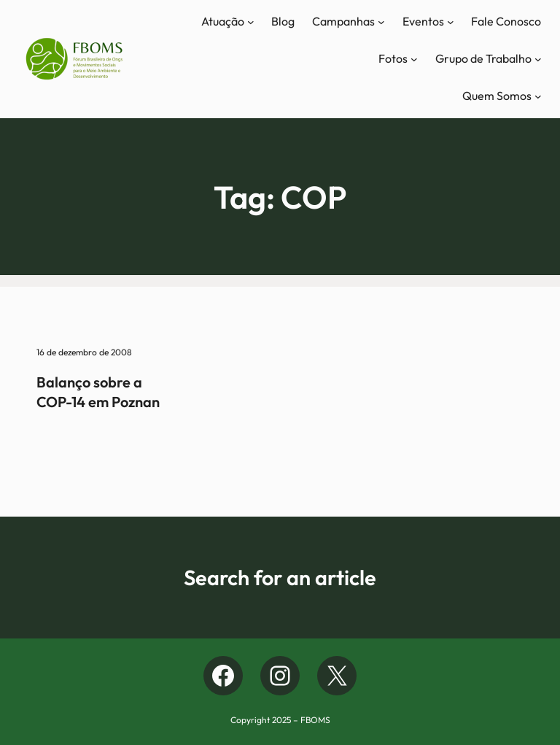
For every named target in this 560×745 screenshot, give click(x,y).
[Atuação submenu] (251, 22)
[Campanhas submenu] (381, 22)
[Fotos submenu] (414, 59)
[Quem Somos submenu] (538, 96)
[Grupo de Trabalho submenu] (538, 59)
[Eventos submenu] (451, 22)
